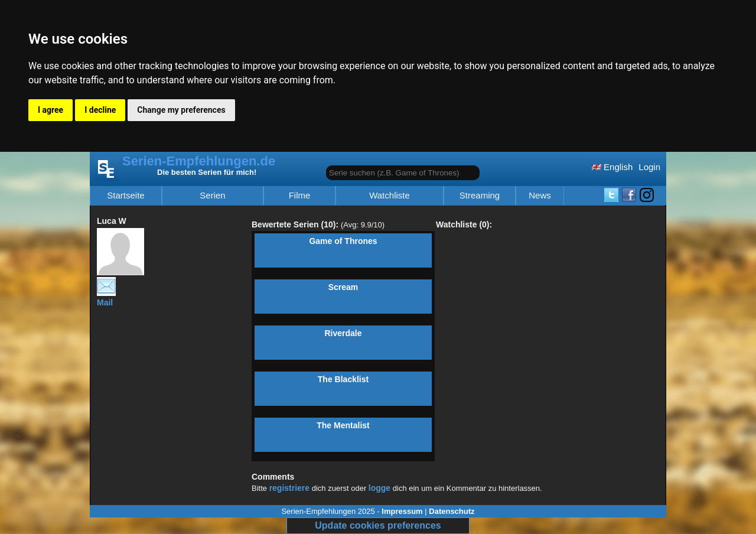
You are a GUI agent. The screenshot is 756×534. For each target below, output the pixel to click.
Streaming (480, 196)
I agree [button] (50, 110)
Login (649, 167)
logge (379, 488)
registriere (289, 488)
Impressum (402, 511)
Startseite (126, 196)
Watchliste (390, 196)
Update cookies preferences (378, 525)
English (612, 167)
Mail (106, 298)
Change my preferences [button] (181, 110)
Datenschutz (452, 511)
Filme (300, 196)
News (540, 196)
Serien (212, 196)
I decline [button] (100, 110)
